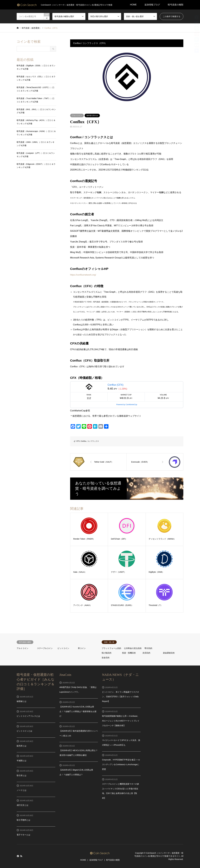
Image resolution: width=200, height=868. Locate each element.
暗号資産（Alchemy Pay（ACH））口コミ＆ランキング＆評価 (36, 122)
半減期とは (22, 761)
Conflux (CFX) (115, 385)
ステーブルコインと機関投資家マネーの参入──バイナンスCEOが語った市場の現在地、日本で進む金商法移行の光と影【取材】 (121, 791)
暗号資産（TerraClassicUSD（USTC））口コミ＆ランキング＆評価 (35, 89)
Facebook (18, 856)
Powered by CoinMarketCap (127, 405)
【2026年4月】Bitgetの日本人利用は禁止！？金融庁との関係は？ (76, 772)
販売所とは (22, 746)
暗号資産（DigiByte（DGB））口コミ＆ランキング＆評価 (36, 67)
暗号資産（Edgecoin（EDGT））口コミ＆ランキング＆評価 (36, 166)
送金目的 (106, 658)
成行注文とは (22, 805)
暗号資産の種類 (176, 5)
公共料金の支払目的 (133, 648)
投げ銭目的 (107, 653)
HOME (133, 5)
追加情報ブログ (152, 5)
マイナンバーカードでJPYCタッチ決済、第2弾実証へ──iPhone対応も (121, 743)
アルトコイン (77, 116)
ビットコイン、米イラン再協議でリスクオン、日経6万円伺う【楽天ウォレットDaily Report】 (121, 697)
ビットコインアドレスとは (28, 716)
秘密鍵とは (22, 701)
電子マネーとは (23, 835)
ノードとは (22, 790)
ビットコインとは (24, 731)
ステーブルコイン (45, 648)
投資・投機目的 (129, 653)
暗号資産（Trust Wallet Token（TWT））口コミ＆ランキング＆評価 (35, 100)
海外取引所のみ (92, 116)
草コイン (82, 648)
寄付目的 (148, 648)
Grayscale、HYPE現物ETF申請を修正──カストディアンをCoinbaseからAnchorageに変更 (121, 764)
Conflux (83, 441)
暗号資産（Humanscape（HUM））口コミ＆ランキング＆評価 (36, 133)
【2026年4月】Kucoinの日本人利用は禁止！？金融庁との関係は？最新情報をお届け (78, 711)
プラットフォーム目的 (111, 648)
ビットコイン (63, 648)
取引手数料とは (23, 820)
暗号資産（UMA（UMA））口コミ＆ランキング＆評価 (36, 144)
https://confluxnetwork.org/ (83, 275)
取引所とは (22, 775)
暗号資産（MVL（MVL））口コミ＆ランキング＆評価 (36, 111)
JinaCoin (65, 675)
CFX (78, 441)
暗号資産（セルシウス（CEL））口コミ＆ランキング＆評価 (36, 78)
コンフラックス (93, 441)
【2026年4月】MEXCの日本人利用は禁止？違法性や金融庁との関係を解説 (79, 753)
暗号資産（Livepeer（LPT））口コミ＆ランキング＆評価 (36, 155)
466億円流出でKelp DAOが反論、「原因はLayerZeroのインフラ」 (78, 690)
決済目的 (146, 653)
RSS (21, 856)
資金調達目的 (169, 653)
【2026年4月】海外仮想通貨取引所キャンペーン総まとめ (79, 733)
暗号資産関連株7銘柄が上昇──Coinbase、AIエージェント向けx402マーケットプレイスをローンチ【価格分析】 (121, 721)
